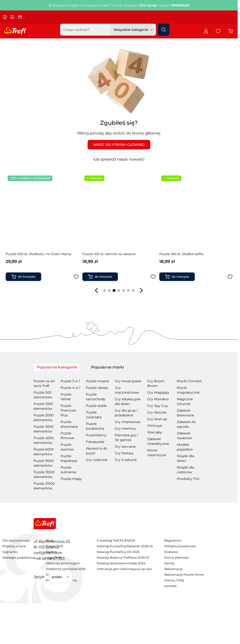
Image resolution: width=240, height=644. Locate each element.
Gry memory (125, 428)
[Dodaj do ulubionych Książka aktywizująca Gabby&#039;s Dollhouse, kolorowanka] (76, 277)
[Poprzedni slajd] (97, 290)
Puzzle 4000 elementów (44, 440)
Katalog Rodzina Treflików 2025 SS (123, 558)
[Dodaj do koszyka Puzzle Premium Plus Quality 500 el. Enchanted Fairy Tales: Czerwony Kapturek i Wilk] (177, 277)
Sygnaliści (10, 552)
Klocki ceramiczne (157, 453)
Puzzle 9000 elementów (44, 463)
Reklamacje (173, 569)
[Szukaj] (164, 30)
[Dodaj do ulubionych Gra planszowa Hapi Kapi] (153, 277)
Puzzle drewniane (69, 424)
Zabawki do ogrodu (186, 424)
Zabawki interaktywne (158, 441)
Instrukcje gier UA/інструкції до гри (124, 569)
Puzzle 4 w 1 (70, 388)
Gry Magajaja (158, 392)
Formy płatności (177, 558)
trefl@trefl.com (48, 553)
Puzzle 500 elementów (43, 395)
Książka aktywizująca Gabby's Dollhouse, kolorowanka (39, 256)
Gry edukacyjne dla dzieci (128, 401)
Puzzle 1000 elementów (43, 406)
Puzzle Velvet (66, 397)
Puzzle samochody (96, 397)
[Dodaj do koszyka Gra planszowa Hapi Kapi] (100, 277)
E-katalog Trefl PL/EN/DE (116, 540)
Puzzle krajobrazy (69, 458)
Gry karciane (125, 446)
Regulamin (173, 540)
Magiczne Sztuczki (185, 401)
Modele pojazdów (185, 447)
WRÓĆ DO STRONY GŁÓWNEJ (119, 145)
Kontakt (170, 586)
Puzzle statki (96, 406)
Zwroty (169, 563)
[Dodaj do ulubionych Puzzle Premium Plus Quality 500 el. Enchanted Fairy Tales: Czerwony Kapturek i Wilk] (230, 277)
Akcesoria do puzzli (97, 451)
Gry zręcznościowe (127, 390)
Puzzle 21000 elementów (44, 486)
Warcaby (155, 432)
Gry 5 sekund (126, 460)
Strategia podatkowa (18, 558)
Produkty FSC (188, 479)
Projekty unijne (14, 546)
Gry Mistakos (158, 399)
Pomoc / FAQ (174, 580)
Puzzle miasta (97, 381)
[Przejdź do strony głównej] (15, 31)
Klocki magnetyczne (188, 390)
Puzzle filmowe (67, 436)
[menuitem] (18, 541)
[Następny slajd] (141, 290)
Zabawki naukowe (184, 436)
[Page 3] (114, 290)
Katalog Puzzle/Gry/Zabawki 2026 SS (125, 546)
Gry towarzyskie (128, 381)
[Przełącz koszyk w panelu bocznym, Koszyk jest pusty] (231, 31)
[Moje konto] (206, 31)
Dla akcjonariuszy (16, 540)
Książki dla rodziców (185, 470)
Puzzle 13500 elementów (44, 474)
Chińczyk (155, 426)
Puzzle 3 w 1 (70, 381)
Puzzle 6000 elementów (44, 452)
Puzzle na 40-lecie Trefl (45, 383)
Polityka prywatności (180, 546)
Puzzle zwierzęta (94, 415)
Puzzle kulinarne (68, 470)
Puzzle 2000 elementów (44, 418)
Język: (39, 577)
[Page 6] (128, 290)
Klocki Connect (189, 381)
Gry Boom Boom (156, 383)
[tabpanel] (119, 431)
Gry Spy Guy (158, 406)
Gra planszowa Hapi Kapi (103, 254)
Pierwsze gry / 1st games (127, 437)
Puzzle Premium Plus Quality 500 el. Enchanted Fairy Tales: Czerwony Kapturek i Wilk (195, 256)
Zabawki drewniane (185, 413)
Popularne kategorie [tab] (57, 367)
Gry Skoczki (157, 412)
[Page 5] (124, 290)
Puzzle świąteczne (95, 426)
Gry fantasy (124, 453)
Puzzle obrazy (97, 388)
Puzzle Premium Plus (69, 410)
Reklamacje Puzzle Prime (184, 575)
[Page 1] (105, 290)
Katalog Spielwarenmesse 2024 (121, 563)
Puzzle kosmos (67, 447)
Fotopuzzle (95, 442)
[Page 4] (119, 290)
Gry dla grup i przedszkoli (126, 413)
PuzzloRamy (96, 435)
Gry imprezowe (127, 422)
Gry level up (157, 419)
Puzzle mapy (71, 479)
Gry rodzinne (97, 460)
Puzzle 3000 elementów (44, 429)
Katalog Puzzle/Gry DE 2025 (118, 552)
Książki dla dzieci (185, 458)
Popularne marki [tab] (107, 367)
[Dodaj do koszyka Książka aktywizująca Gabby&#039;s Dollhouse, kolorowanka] (23, 277)
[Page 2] (109, 290)
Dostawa (171, 552)
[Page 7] (133, 290)
